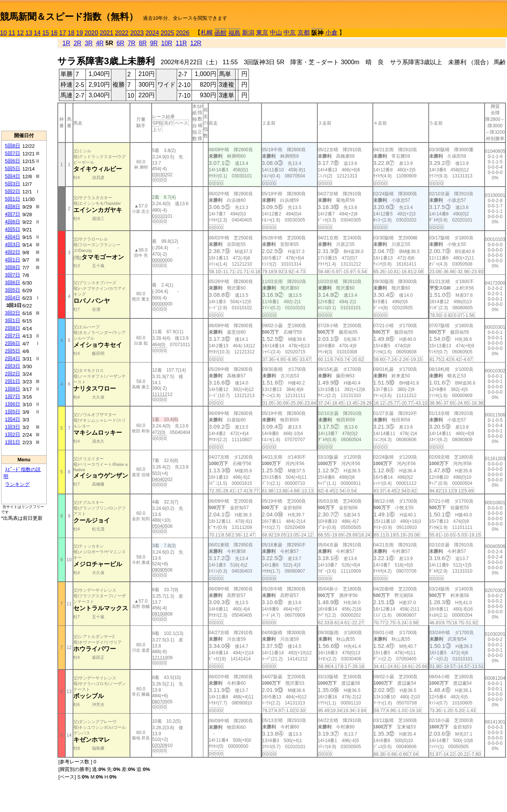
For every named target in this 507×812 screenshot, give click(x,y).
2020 (92, 33)
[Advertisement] (24, 84)
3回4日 (13, 298)
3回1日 (13, 321)
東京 (262, 32)
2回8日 (13, 328)
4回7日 (13, 214)
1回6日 (13, 404)
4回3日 (13, 245)
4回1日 (13, 260)
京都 (304, 32)
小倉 (331, 32)
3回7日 (13, 275)
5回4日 (13, 176)
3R (89, 43)
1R (66, 43)
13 (29, 33)
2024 (152, 33)
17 (63, 33)
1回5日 (13, 412)
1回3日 (13, 427)
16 (54, 33)
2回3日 (13, 366)
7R (132, 43)
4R (100, 43)
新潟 (248, 32)
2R (78, 43)
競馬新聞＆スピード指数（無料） (69, 17)
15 (46, 33)
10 (3, 33)
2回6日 (13, 343)
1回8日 (13, 389)
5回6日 (13, 161)
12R (196, 43)
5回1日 (13, 199)
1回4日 (13, 419)
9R (154, 43)
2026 (183, 33)
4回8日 (13, 207)
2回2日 (13, 374)
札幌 (207, 32)
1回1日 (13, 442)
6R (120, 43)
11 (12, 33)
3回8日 (13, 267)
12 (21, 33)
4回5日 (13, 229)
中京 (290, 32)
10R (167, 43)
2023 (137, 33)
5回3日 (13, 184)
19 (79, 33)
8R (143, 43)
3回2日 (13, 313)
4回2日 (13, 252)
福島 (234, 33)
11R (181, 43)
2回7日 (13, 336)
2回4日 (13, 359)
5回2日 (13, 191)
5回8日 (13, 146)
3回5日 (13, 290)
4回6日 (13, 222)
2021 (107, 33)
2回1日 (13, 381)
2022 (122, 33)
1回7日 (13, 397)
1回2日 (13, 434)
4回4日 (13, 237)
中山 (276, 32)
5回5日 (13, 169)
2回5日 (13, 351)
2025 (168, 33)
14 (37, 33)
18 (71, 33)
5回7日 (13, 153)
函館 (220, 33)
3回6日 (13, 283)
